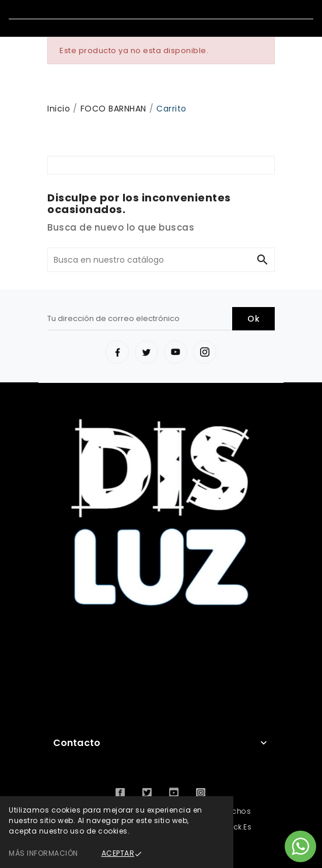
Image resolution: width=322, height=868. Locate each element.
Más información (43, 853)
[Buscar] (149, 260)
